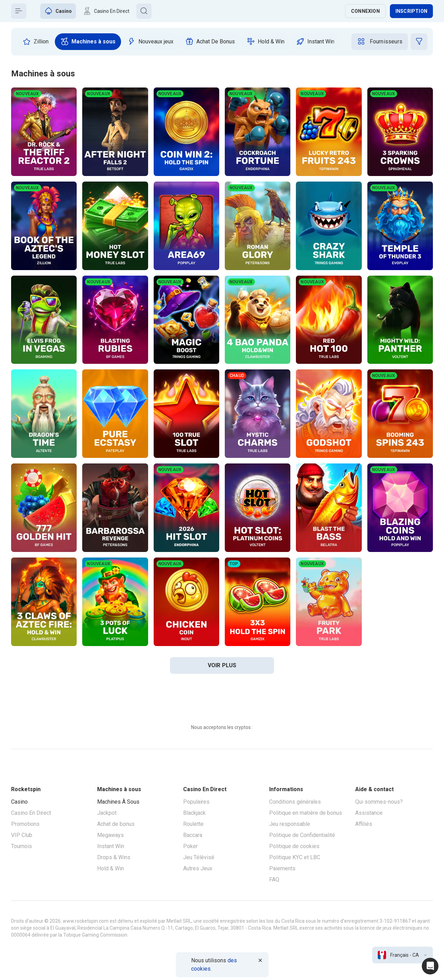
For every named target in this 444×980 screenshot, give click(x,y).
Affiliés (364, 824)
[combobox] (403, 955)
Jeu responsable (290, 824)
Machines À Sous (118, 802)
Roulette (193, 824)
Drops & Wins (114, 857)
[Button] (19, 11)
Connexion (365, 11)
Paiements (282, 868)
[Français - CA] (403, 955)
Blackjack (194, 813)
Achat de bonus (116, 824)
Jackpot (107, 813)
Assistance (369, 813)
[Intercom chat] (430, 966)
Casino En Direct (31, 813)
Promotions (25, 824)
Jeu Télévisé (199, 857)
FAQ (274, 880)
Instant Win (111, 846)
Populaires (196, 802)
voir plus (222, 665)
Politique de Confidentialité (302, 835)
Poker (190, 846)
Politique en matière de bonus (306, 813)
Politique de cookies (294, 846)
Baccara (193, 835)
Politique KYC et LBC (295, 857)
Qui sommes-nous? (379, 802)
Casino (19, 802)
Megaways (110, 835)
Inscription (411, 11)
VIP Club (22, 835)
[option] (36, 42)
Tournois (22, 846)
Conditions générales (295, 802)
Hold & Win (110, 868)
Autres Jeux (198, 868)
